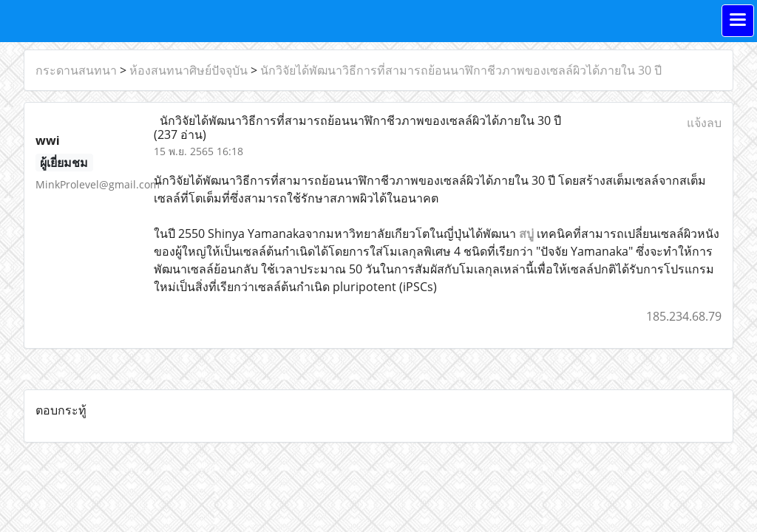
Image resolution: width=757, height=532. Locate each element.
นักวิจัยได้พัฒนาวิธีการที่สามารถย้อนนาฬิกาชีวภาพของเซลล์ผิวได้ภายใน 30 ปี (461, 70)
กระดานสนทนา (76, 70)
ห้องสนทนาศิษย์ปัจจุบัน (189, 70)
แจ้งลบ (704, 123)
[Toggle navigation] (738, 21)
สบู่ (526, 233)
